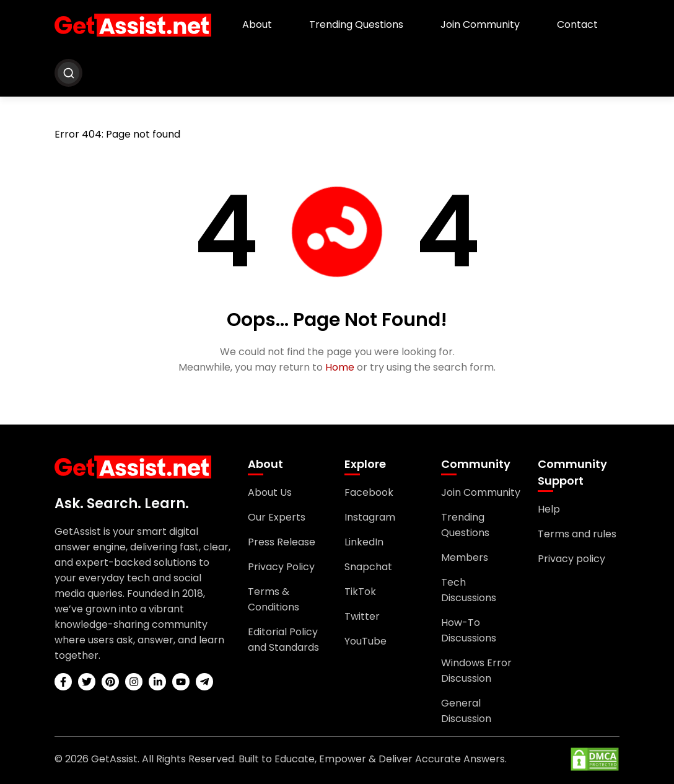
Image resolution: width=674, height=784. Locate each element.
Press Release (282, 542)
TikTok (360, 592)
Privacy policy (571, 559)
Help (549, 509)
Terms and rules (577, 534)
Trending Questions (356, 24)
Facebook (369, 492)
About (257, 24)
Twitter (362, 616)
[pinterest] (110, 682)
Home (340, 367)
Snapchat (368, 567)
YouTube (365, 641)
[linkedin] (157, 682)
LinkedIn (364, 542)
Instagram (370, 517)
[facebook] (63, 682)
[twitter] (87, 682)
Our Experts (277, 517)
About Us (270, 492)
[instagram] (134, 682)
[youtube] (181, 682)
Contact (577, 24)
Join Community (480, 24)
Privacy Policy (281, 567)
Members (465, 557)
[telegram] (204, 682)
